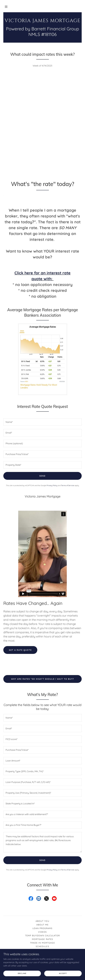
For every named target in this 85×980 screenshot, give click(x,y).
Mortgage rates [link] (42, 939)
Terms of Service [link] (68, 485)
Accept (63, 973)
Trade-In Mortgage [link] (42, 943)
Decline (22, 973)
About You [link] (42, 921)
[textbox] (42, 422)
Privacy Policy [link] (52, 485)
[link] (42, 21)
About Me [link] (42, 925)
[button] (6, 7)
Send (42, 476)
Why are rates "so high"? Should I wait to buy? (42, 679)
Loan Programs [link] (42, 928)
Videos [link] (42, 932)
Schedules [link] (42, 946)
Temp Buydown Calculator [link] (42, 936)
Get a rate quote (20, 650)
